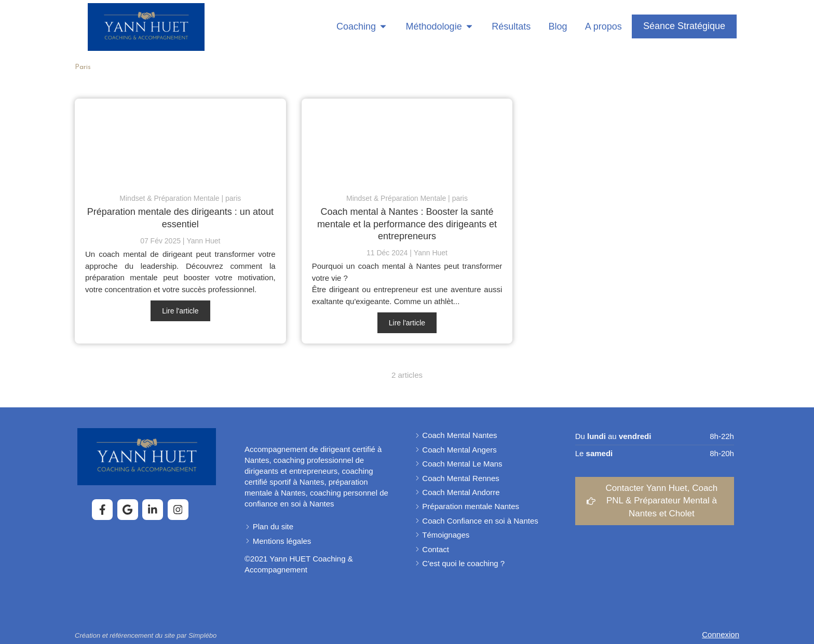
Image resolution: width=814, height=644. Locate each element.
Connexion (721, 634)
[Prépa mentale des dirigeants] (180, 141)
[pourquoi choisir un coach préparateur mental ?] (407, 141)
